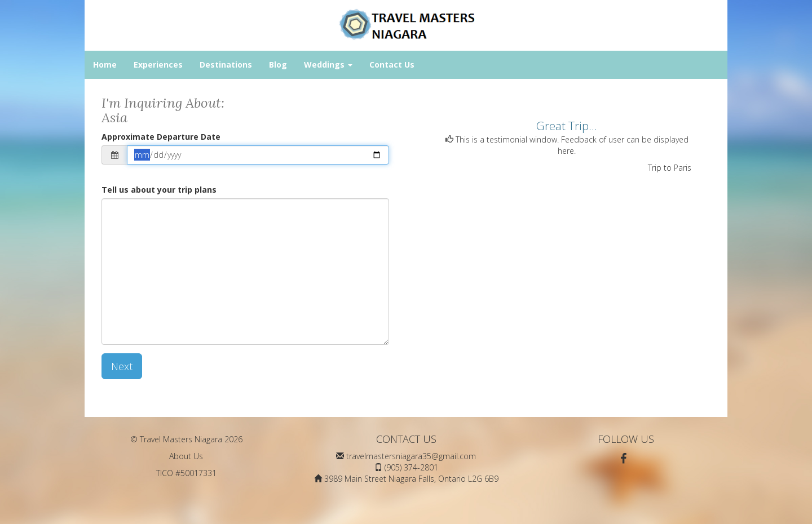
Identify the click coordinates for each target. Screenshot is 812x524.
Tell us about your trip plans (159, 190)
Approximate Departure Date (161, 137)
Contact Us (392, 65)
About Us (186, 456)
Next (122, 366)
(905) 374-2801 (411, 467)
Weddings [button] (328, 65)
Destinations (226, 65)
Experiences (158, 65)
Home (105, 65)
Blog (278, 65)
